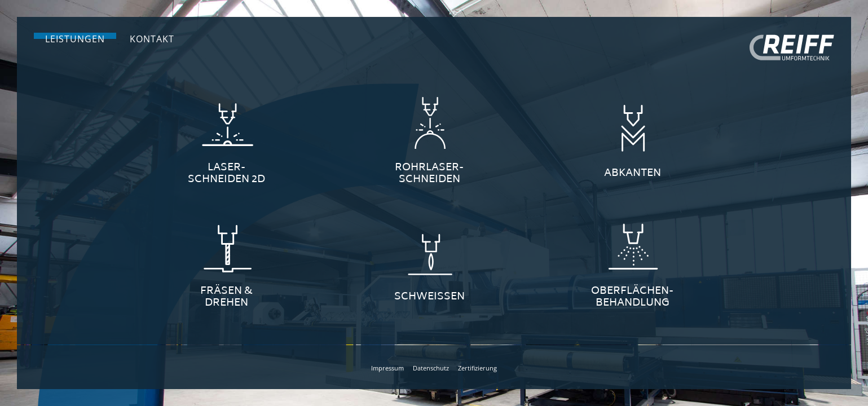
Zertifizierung (477, 368)
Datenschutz (431, 368)
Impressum (387, 368)
